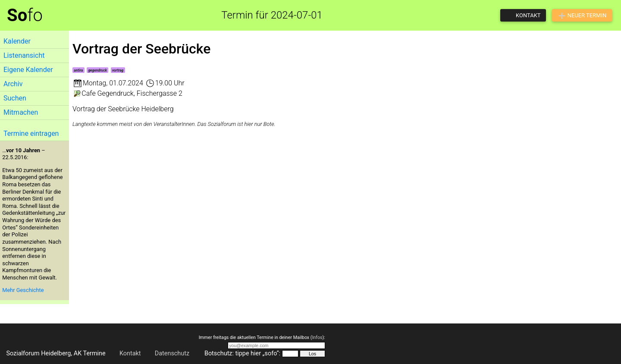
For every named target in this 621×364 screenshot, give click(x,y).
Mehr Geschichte (23, 290)
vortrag (118, 70)
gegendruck (97, 70)
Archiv (13, 84)
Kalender (17, 41)
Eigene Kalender (28, 70)
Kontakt (130, 353)
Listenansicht (24, 55)
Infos (317, 337)
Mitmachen (21, 112)
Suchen (15, 98)
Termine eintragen (31, 133)
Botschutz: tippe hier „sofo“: (242, 353)
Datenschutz (172, 353)
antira (78, 70)
